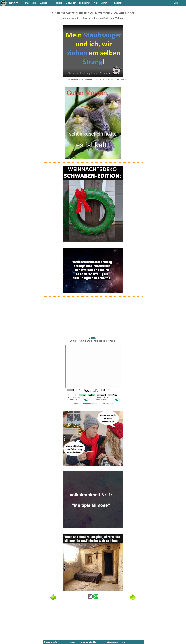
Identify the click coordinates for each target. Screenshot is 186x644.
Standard (101, 395)
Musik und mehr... (102, 3)
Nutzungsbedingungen (115, 642)
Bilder (51, 3)
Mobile (92, 395)
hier (111, 404)
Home (26, 3)
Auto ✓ (83, 395)
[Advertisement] (20, 66)
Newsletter (117, 3)
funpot (14, 3)
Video (92, 338)
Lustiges (43, 3)
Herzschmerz (85, 3)
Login (176, 3)
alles (34, 3)
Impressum (70, 642)
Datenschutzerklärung (90, 642)
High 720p (112, 395)
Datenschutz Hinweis (93, 600)
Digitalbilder (71, 3)
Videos (58, 3)
